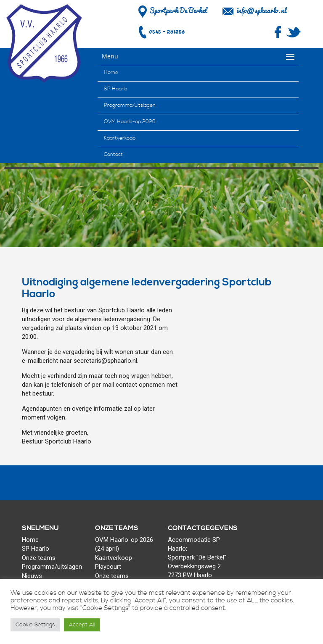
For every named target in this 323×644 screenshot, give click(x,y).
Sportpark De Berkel (171, 11)
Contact (113, 154)
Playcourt (108, 567)
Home (111, 73)
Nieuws (32, 576)
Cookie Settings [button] (35, 625)
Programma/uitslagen (130, 105)
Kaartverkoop (120, 138)
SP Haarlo (116, 89)
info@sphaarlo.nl (261, 11)
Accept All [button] (82, 625)
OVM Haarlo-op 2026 (130, 122)
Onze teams (39, 558)
